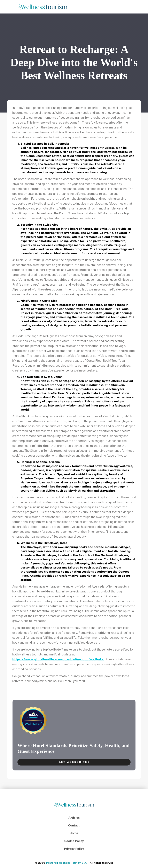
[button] (7, 7)
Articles (74, 830)
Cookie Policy (74, 854)
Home (74, 846)
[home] (44, 7)
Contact (74, 838)
